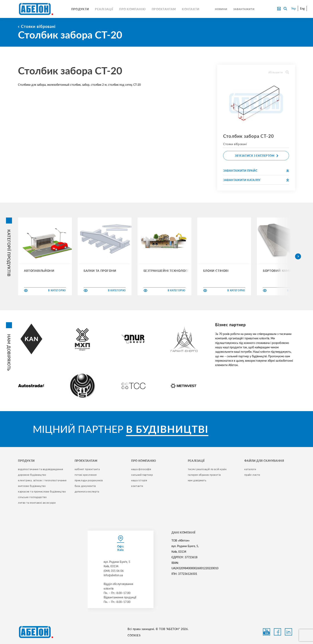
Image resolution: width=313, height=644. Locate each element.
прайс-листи (252, 475)
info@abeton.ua (113, 575)
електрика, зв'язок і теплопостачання (42, 480)
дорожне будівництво (32, 475)
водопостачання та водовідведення (40, 469)
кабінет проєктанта (87, 469)
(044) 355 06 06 (114, 571)
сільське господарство (32, 497)
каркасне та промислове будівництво (42, 491)
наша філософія (141, 469)
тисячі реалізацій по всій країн (207, 469)
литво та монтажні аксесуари (37, 503)
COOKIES (134, 635)
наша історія (139, 480)
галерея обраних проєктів (204, 475)
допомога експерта (87, 491)
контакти (137, 486)
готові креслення (86, 475)
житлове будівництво (32, 486)
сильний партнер (142, 475)
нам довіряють (197, 480)
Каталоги (250, 469)
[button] (298, 256)
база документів (85, 486)
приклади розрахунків (89, 480)
